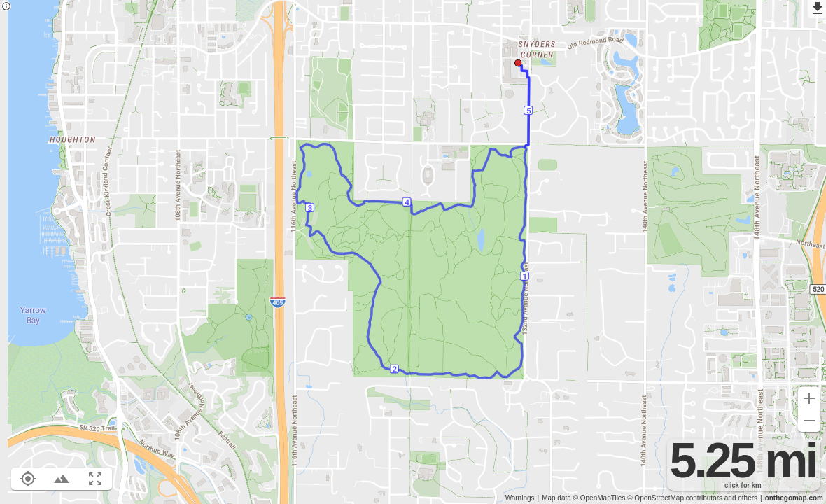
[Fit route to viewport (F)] (95, 479)
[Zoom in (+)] (809, 398)
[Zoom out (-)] (809, 421)
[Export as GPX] (817, 9)
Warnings (520, 498)
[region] (413, 252)
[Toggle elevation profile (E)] (62, 479)
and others (741, 498)
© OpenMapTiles (600, 498)
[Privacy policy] (6, 7)
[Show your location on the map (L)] (28, 479)
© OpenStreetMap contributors (675, 498)
